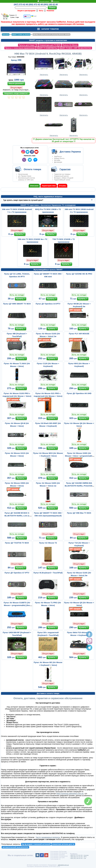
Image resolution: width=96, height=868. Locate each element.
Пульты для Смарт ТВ (28, 45)
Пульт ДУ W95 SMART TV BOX (17, 304)
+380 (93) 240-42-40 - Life (78, 858)
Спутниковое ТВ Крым (57, 855)
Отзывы (62, 186)
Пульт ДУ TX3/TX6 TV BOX (17, 543)
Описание (34, 186)
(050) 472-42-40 (36, 5)
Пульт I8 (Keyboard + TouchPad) (48, 573)
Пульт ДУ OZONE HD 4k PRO (79, 274)
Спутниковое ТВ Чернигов (59, 853)
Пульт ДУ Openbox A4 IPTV (48, 304)
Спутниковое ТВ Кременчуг (59, 856)
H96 (19, 60)
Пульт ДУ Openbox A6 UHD (79, 393)
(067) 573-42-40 (21, 5)
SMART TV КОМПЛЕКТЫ (47, 48)
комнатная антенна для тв (63, 844)
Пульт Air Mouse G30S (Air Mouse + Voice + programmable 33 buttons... (79, 456)
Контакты (55, 1)
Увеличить (44, 66)
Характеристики (49, 186)
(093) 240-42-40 (51, 5)
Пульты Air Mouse (70, 45)
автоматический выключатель (15, 847)
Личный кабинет (43, 1)
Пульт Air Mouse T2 (48, 543)
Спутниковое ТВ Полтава (58, 852)
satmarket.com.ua (63, 865)
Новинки (50, 11)
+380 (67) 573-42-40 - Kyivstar (79, 855)
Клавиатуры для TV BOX (50, 45)
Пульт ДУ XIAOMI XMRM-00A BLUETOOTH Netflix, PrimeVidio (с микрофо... (79, 486)
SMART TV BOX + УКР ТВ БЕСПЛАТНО (75, 48)
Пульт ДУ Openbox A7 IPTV (17, 573)
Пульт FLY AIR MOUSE (79, 334)
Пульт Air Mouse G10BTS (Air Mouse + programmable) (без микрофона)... (17, 605)
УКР (34, 16)
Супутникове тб (55, 859)
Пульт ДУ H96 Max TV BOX (79, 513)
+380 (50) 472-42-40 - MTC (78, 857)
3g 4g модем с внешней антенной (36, 844)
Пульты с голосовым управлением (20, 48)
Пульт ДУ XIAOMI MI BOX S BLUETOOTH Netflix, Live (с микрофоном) (17, 516)
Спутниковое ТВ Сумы (58, 858)
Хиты (41, 11)
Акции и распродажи (26, 11)
